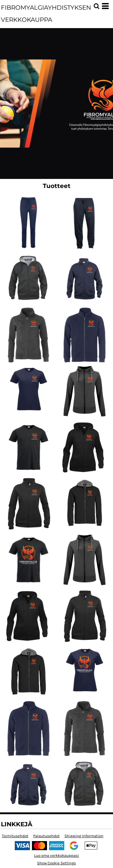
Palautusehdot (46, 836)
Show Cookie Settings (56, 863)
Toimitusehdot (15, 836)
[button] (96, 6)
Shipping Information (84, 836)
